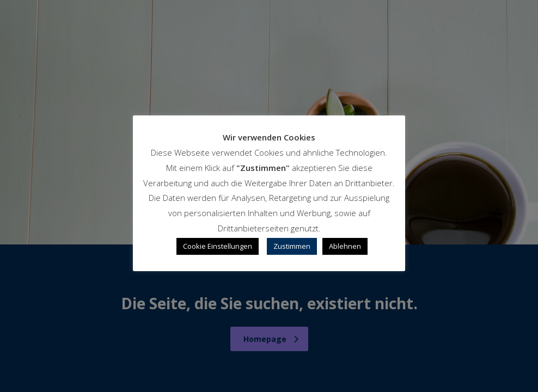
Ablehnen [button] (345, 246)
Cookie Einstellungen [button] (218, 246)
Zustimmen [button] (292, 246)
